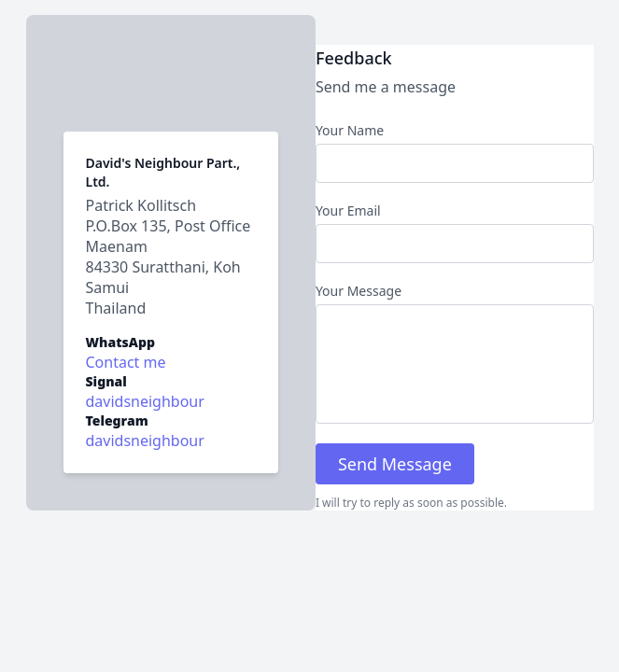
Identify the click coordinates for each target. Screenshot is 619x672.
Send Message (395, 464)
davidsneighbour (145, 441)
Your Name (350, 130)
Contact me (126, 362)
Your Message (359, 291)
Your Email (348, 210)
